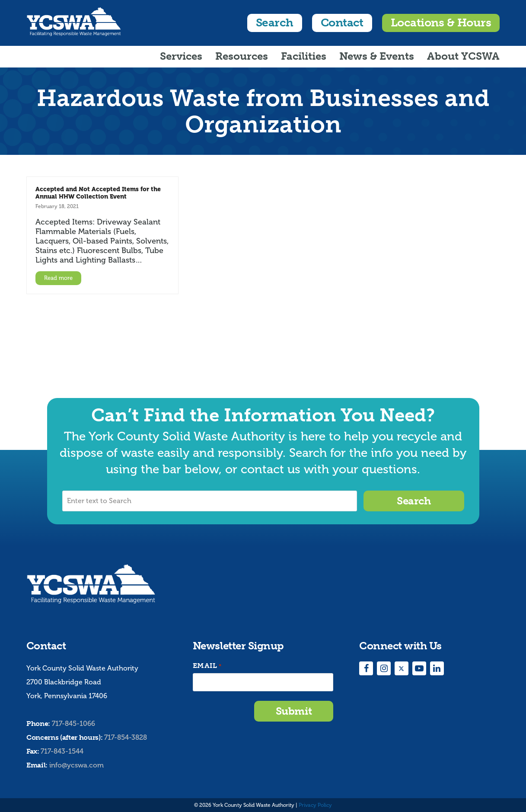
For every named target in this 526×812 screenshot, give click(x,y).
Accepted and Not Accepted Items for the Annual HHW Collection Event (98, 193)
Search (275, 23)
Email (207, 666)
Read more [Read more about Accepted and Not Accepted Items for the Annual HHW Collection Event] (58, 278)
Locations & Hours (441, 23)
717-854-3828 (126, 737)
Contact (342, 23)
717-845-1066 (73, 724)
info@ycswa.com (77, 765)
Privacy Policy (315, 805)
